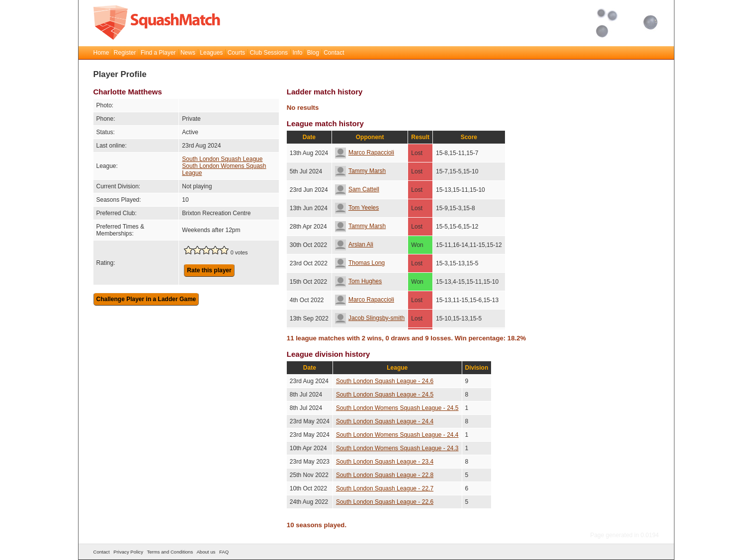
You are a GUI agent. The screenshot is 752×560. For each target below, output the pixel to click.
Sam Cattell (357, 189)
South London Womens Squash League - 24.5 (397, 408)
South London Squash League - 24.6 (385, 381)
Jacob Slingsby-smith (370, 318)
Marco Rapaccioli (365, 153)
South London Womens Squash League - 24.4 (397, 435)
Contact (334, 53)
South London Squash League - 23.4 (385, 462)
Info (297, 53)
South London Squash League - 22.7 (385, 488)
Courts (236, 53)
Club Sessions (269, 53)
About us (206, 552)
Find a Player (158, 53)
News (188, 53)
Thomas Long (360, 263)
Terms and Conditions (170, 552)
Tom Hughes (358, 281)
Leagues (211, 53)
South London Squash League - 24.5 (385, 395)
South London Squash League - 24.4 (385, 421)
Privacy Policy (128, 552)
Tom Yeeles (357, 208)
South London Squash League (222, 159)
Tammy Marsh (360, 171)
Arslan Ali (354, 244)
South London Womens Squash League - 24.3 (397, 448)
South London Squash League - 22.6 (385, 502)
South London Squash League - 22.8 (385, 475)
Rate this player (209, 270)
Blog (313, 53)
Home (101, 53)
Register (125, 53)
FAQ (224, 552)
